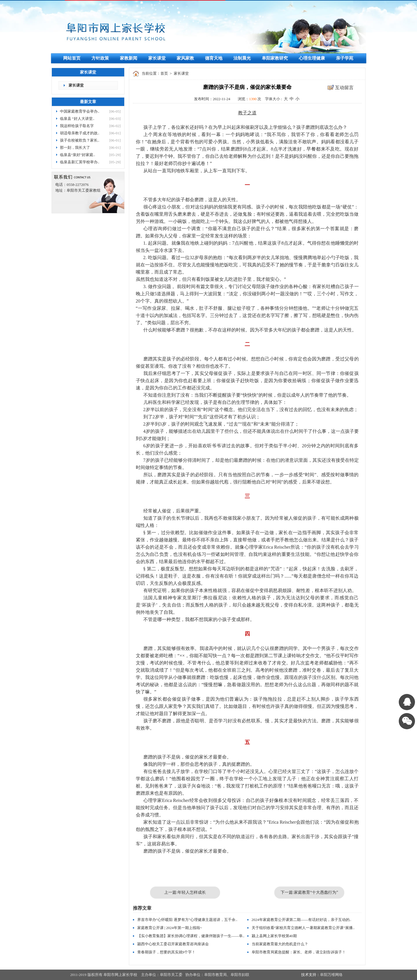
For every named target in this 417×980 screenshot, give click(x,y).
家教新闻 (129, 58)
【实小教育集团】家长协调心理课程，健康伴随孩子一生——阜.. (191, 936)
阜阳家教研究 (275, 58)
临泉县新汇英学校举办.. (80, 162)
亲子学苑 (345, 58)
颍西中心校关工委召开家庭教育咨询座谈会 (173, 944)
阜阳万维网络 (331, 975)
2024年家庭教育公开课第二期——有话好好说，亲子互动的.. (302, 920)
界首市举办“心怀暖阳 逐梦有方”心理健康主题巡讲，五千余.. (187, 920)
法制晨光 (242, 58)
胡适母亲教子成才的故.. (80, 133)
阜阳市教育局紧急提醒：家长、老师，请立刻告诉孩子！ (299, 952)
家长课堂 (157, 58)
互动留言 (344, 88)
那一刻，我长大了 (75, 148)
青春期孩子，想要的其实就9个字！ (167, 952)
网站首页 (72, 58)
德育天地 (214, 58)
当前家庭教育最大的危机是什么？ (280, 944)
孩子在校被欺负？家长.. (80, 140)
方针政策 (100, 58)
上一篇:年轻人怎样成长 (185, 892)
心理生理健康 (312, 58)
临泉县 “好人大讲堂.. (77, 119)
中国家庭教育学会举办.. (80, 111)
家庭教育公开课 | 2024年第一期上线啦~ (170, 928)
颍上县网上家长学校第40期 (274, 936)
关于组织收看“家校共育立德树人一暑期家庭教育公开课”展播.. (303, 928)
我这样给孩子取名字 (77, 126)
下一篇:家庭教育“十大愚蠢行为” (309, 892)
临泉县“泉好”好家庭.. (78, 155)
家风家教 (185, 58)
